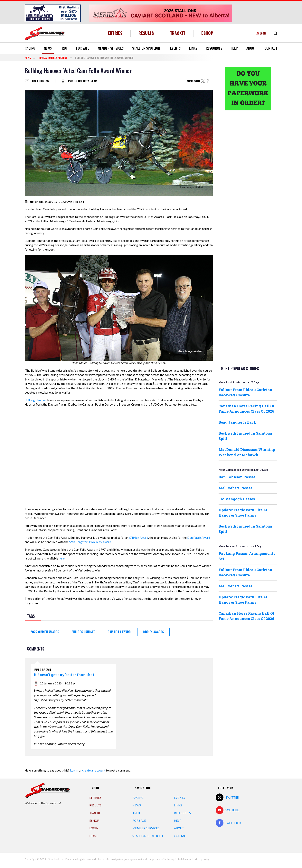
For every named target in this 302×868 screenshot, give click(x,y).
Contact (271, 48)
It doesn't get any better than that (64, 675)
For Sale (83, 48)
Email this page (41, 81)
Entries (115, 33)
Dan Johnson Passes (237, 477)
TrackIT (178, 33)
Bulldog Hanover (36, 400)
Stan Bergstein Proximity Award (90, 542)
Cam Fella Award (119, 632)
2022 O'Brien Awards (45, 632)
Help (234, 48)
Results (146, 33)
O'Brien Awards (153, 632)
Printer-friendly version (83, 81)
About (251, 48)
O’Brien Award (139, 538)
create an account (94, 770)
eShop (207, 33)
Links (193, 48)
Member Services (111, 48)
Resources (214, 48)
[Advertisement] (248, 175)
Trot (64, 48)
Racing (30, 48)
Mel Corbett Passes (235, 488)
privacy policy (202, 859)
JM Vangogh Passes (237, 499)
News (48, 48)
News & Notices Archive (53, 58)
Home (94, 836)
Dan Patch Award (199, 538)
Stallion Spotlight (147, 48)
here (62, 558)
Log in (74, 770)
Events (175, 48)
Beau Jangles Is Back (237, 422)
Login (263, 33)
